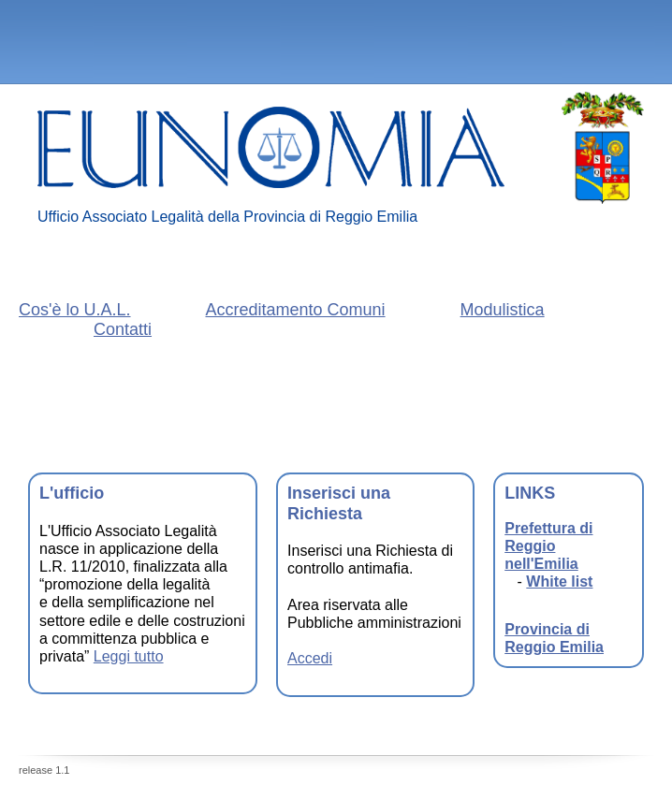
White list (559, 581)
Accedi (310, 658)
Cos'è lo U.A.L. (75, 310)
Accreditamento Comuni (296, 310)
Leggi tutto (129, 656)
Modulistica (503, 310)
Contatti (123, 329)
